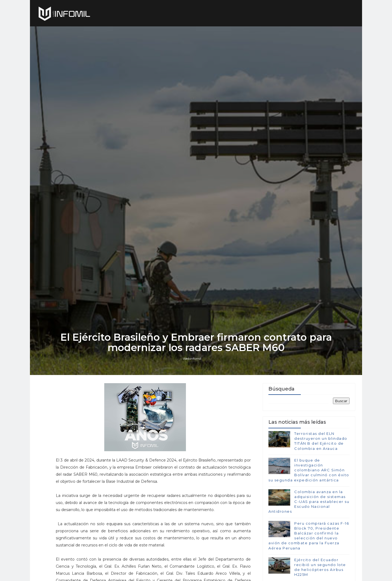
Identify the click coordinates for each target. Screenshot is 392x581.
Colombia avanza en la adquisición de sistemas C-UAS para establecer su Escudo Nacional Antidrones (309, 502)
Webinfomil (192, 359)
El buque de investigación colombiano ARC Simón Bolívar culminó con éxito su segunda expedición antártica (309, 470)
